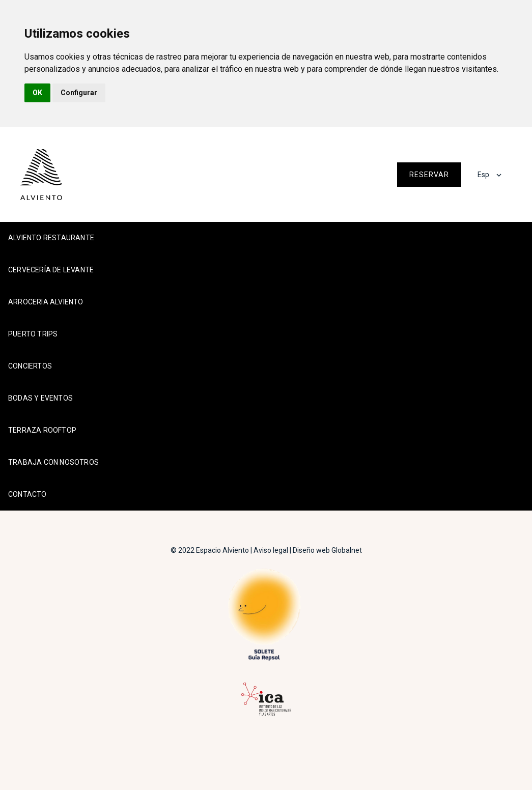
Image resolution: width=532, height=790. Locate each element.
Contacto (27, 494)
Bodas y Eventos (40, 398)
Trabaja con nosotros (53, 462)
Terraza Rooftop (42, 430)
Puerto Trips (33, 334)
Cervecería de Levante (51, 270)
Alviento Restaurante (51, 238)
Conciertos (30, 366)
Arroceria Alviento (46, 302)
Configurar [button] (79, 93)
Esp (483, 175)
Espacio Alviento (222, 550)
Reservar (429, 175)
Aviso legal (271, 550)
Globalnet (347, 550)
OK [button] (37, 93)
